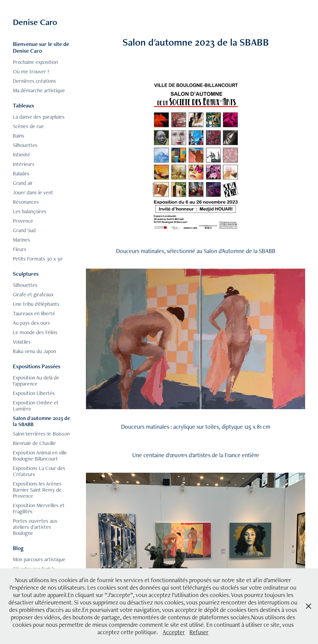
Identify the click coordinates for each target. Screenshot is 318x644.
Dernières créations (35, 81)
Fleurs (20, 249)
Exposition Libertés (34, 393)
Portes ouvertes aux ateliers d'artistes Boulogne (35, 527)
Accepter (174, 632)
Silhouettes (25, 145)
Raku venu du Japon (35, 351)
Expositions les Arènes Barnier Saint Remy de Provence (37, 490)
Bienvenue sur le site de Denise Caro (41, 47)
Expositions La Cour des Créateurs (39, 471)
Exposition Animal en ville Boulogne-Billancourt (40, 456)
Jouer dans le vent (33, 192)
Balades (21, 174)
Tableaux (24, 105)
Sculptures (26, 274)
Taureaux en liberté (34, 313)
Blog (18, 548)
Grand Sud (24, 230)
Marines (21, 240)
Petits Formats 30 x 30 (38, 259)
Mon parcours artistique (39, 559)
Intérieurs (24, 164)
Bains (19, 136)
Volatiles (22, 342)
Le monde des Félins (35, 332)
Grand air (23, 183)
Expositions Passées (37, 366)
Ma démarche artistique (39, 90)
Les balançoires (30, 211)
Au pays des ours (31, 323)
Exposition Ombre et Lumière (36, 406)
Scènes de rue (28, 126)
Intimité (21, 155)
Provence (23, 221)
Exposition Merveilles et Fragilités (39, 508)
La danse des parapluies (39, 117)
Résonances (26, 202)
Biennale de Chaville (34, 443)
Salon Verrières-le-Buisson (41, 434)
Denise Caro (35, 22)
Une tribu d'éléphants (36, 304)
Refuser (199, 632)
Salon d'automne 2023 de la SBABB (41, 421)
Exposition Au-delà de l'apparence (36, 381)
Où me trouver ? (31, 71)
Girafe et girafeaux (33, 294)
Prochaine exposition (35, 62)
